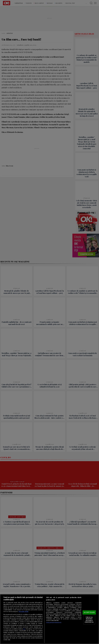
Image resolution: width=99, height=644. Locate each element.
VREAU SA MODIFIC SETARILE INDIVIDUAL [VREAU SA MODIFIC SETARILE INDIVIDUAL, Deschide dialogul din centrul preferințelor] (89, 620)
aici (24, 629)
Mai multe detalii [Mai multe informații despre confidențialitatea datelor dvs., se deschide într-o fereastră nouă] (24, 611)
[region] (49, 619)
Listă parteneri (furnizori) (54, 622)
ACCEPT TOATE (89, 612)
